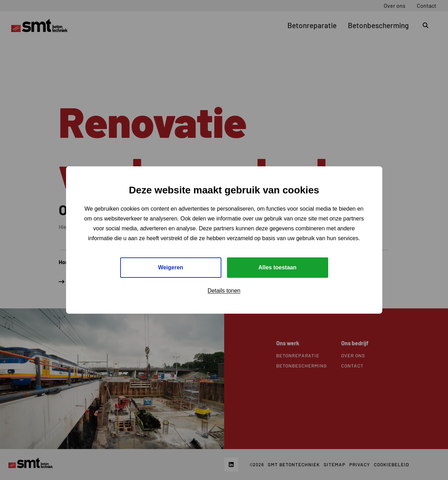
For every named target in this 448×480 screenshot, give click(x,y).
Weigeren (171, 267)
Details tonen (224, 291)
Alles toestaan (277, 267)
